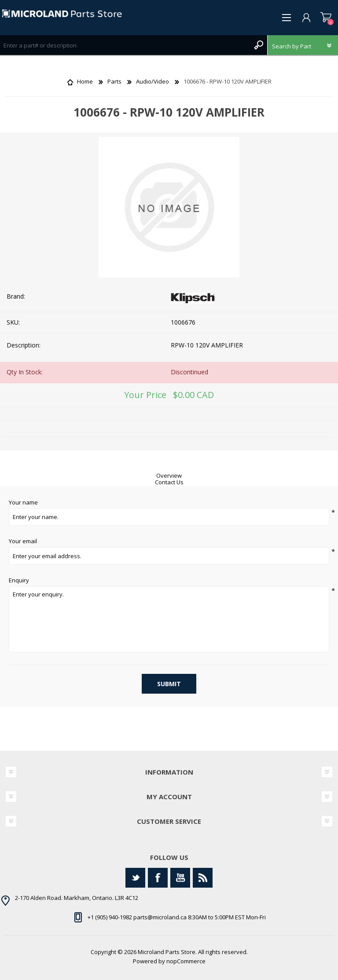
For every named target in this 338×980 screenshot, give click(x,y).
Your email (23, 541)
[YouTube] (180, 878)
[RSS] (203, 878)
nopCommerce (186, 961)
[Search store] (125, 45)
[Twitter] (135, 878)
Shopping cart (326, 18)
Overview (169, 475)
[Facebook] (158, 878)
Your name (23, 503)
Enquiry (19, 581)
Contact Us (169, 482)
